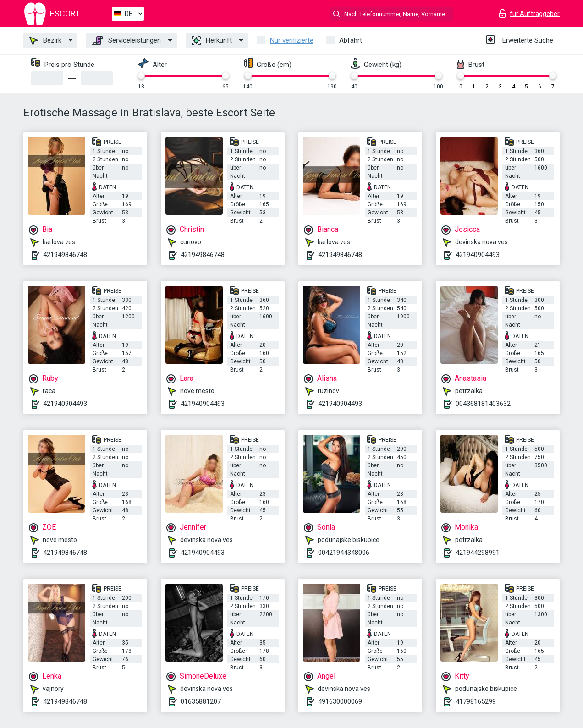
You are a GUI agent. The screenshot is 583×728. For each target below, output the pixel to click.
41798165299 (476, 701)
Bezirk (45, 41)
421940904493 (478, 255)
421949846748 (65, 255)
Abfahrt (351, 40)
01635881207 (201, 701)
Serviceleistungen (126, 41)
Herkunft (212, 41)
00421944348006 (344, 553)
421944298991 (478, 553)
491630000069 (340, 701)
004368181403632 (483, 404)
